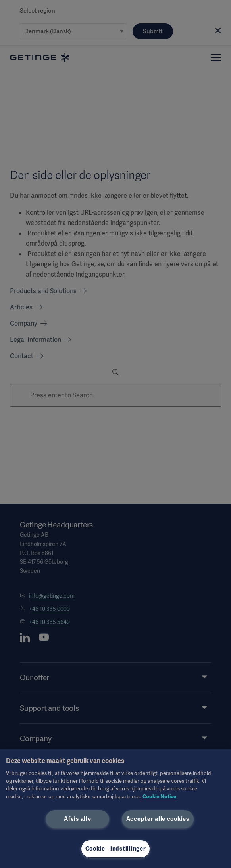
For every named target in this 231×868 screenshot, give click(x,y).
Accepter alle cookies (158, 819)
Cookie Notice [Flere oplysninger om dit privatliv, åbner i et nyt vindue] (159, 796)
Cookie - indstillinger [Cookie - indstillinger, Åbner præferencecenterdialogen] (116, 849)
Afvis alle (77, 819)
